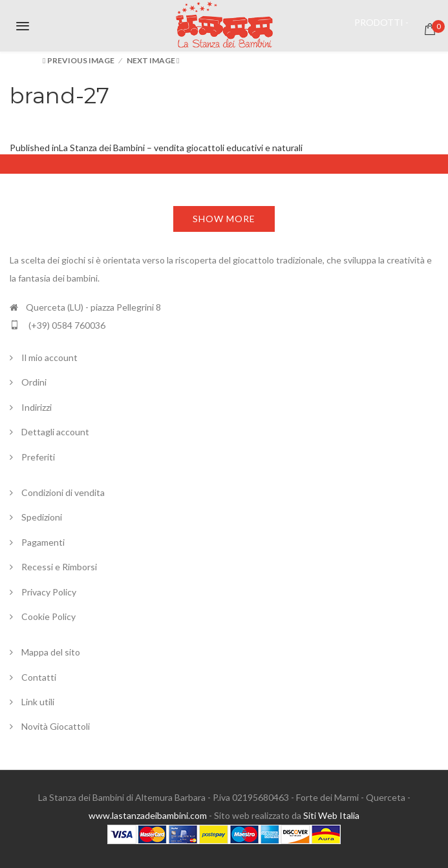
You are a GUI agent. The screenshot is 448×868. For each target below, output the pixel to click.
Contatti (39, 677)
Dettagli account (55, 432)
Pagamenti (43, 542)
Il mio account (49, 357)
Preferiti (38, 457)
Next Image (151, 60)
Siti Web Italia (331, 815)
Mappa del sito (51, 652)
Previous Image (81, 60)
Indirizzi (37, 407)
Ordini (34, 382)
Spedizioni (42, 517)
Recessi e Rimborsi (59, 567)
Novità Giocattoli (56, 726)
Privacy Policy (49, 592)
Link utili (38, 702)
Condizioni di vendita (63, 492)
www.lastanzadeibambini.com (148, 815)
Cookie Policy (48, 616)
